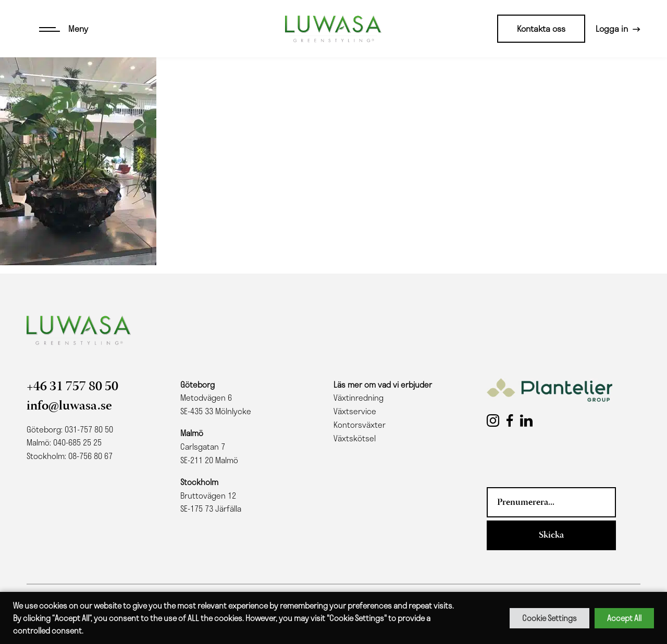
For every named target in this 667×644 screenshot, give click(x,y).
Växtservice (355, 411)
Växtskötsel (355, 438)
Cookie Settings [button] (549, 618)
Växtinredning (359, 398)
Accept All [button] (624, 618)
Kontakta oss (541, 28)
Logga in (612, 28)
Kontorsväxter (360, 425)
